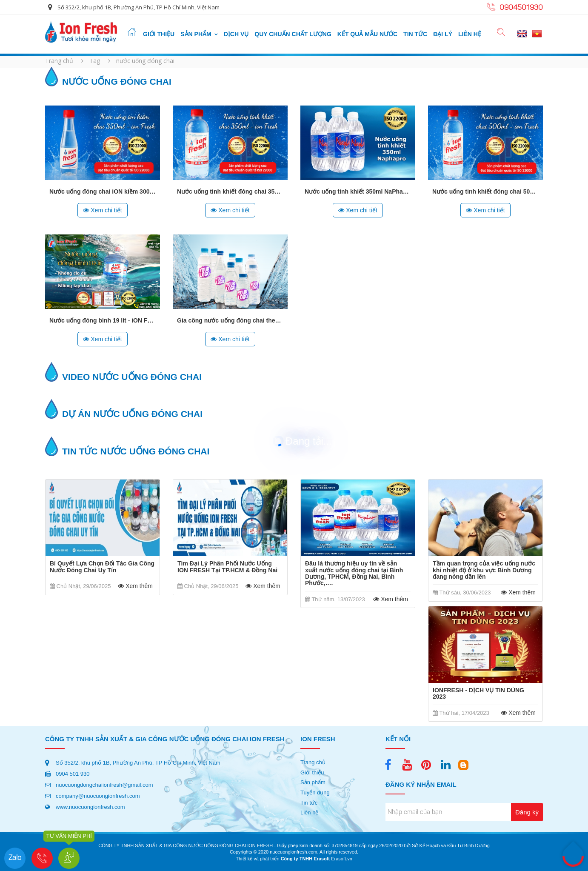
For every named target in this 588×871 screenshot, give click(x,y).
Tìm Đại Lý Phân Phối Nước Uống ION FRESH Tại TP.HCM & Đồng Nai (227, 567)
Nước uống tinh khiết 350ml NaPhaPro (359, 191)
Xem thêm (134, 586)
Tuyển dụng (315, 792)
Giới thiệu (159, 34)
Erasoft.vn (342, 859)
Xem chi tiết (102, 210)
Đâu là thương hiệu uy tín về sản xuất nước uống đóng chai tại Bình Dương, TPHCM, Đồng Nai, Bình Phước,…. (354, 573)
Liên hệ (470, 34)
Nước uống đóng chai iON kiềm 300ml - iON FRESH (122, 191)
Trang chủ (59, 61)
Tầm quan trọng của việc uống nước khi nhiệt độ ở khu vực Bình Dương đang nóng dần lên (484, 570)
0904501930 (521, 8)
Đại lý (443, 34)
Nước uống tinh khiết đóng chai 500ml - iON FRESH (505, 191)
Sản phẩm (196, 34)
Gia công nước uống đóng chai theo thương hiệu (246, 320)
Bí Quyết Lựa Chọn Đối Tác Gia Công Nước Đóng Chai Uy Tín (102, 567)
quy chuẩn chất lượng (293, 34)
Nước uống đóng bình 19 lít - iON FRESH (107, 320)
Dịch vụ (236, 34)
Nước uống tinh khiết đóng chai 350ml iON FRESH (248, 191)
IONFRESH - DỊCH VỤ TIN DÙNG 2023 (478, 694)
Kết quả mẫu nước (367, 34)
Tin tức (415, 34)
